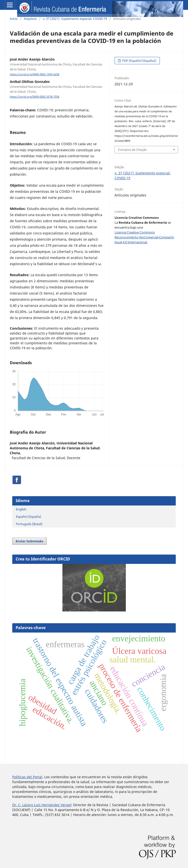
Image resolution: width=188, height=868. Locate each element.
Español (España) (29, 517)
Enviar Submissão (29, 541)
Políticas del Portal (27, 777)
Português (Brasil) (29, 524)
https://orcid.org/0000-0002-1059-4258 (35, 74)
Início (14, 19)
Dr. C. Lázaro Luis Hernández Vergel (42, 805)
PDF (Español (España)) (139, 61)
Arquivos (30, 19)
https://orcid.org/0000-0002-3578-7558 (35, 97)
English (21, 509)
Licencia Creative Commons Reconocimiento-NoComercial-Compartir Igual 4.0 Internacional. (144, 237)
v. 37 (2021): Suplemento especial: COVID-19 (75, 19)
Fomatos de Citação (132, 150)
